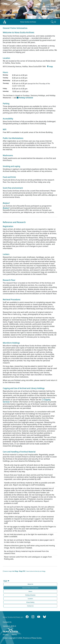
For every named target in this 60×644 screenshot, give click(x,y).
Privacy (6, 635)
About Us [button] (30, 584)
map (50, 66)
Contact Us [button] (30, 606)
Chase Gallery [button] (30, 602)
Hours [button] (30, 591)
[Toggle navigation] (54, 22)
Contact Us (7, 622)
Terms (14, 635)
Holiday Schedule (25, 98)
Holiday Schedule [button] (30, 595)
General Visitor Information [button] (30, 588)
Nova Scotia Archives (28, 22)
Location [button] (30, 599)
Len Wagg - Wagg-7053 (19, 571)
